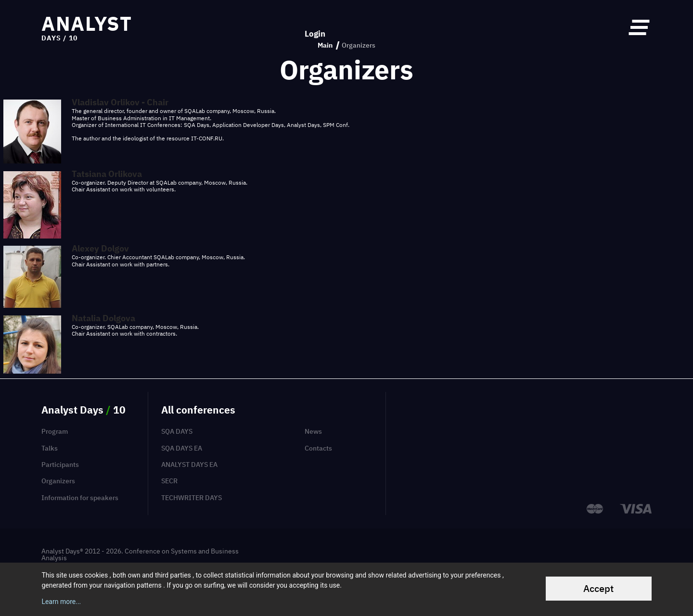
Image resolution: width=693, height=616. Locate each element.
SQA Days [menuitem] (177, 431)
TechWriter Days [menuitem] (192, 498)
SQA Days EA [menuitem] (182, 448)
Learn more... (61, 602)
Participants (60, 465)
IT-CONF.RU (207, 138)
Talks (50, 448)
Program (55, 431)
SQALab (195, 111)
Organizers (58, 481)
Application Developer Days (248, 125)
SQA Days (197, 125)
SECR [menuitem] (169, 481)
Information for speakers (80, 498)
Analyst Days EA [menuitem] (189, 465)
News (313, 431)
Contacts (318, 448)
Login (315, 27)
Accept (598, 588)
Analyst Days (303, 125)
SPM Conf (335, 125)
